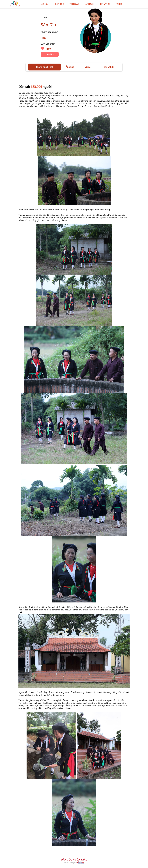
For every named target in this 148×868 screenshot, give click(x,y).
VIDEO (120, 4)
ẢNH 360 (89, 4)
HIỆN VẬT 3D (104, 4)
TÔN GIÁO (74, 4)
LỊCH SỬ (44, 4)
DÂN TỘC (59, 4)
